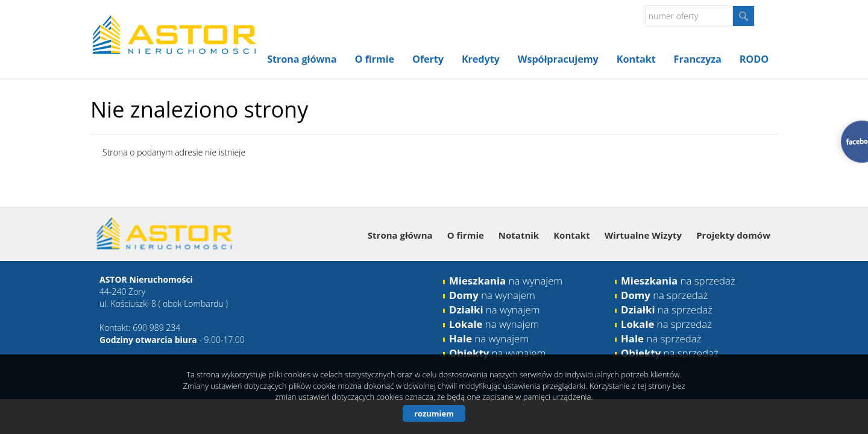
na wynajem (506, 281)
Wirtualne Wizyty (643, 235)
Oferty (428, 59)
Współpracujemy (558, 59)
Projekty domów (733, 235)
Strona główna (302, 59)
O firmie (375, 59)
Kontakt (636, 59)
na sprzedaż (678, 281)
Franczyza (698, 59)
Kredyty (481, 59)
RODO (754, 59)
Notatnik (519, 235)
